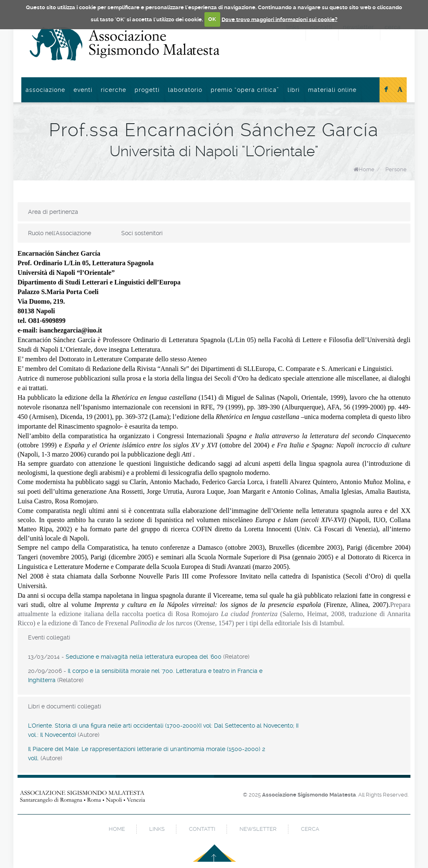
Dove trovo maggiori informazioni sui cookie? (279, 19)
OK (212, 19)
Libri (294, 90)
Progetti (147, 90)
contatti (202, 829)
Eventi (83, 90)
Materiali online (332, 90)
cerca (310, 829)
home (117, 829)
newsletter (258, 829)
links (157, 829)
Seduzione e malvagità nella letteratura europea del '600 (144, 657)
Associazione (45, 90)
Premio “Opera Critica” (245, 90)
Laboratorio (185, 90)
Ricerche (113, 90)
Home (367, 169)
